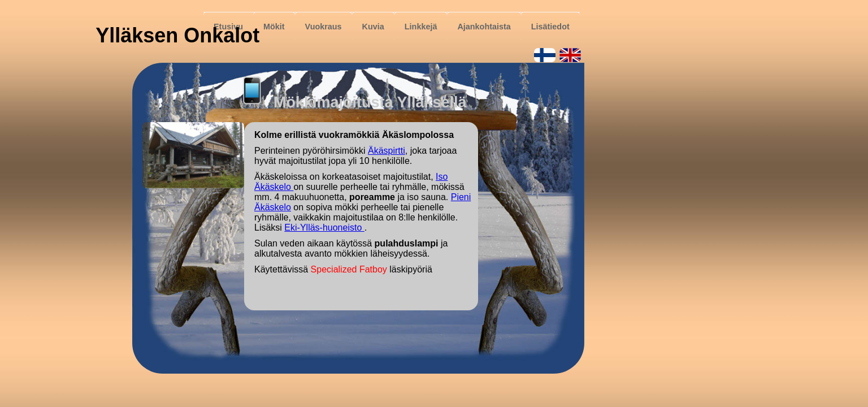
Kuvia (373, 27)
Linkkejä (421, 27)
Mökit (274, 27)
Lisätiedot (550, 27)
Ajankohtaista (484, 27)
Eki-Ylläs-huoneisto (324, 228)
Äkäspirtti (387, 151)
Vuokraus (324, 27)
